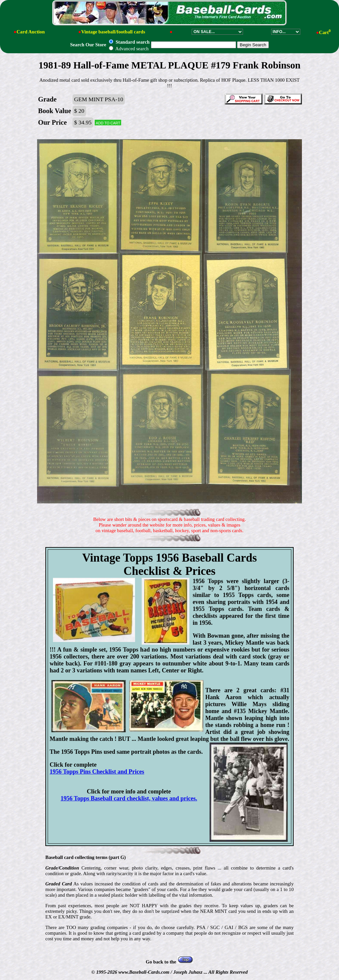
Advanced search (129, 49)
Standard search (129, 42)
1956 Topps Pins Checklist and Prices (97, 772)
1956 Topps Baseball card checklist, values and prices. (129, 798)
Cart (325, 32)
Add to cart (108, 123)
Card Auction (31, 32)
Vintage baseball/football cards (113, 32)
